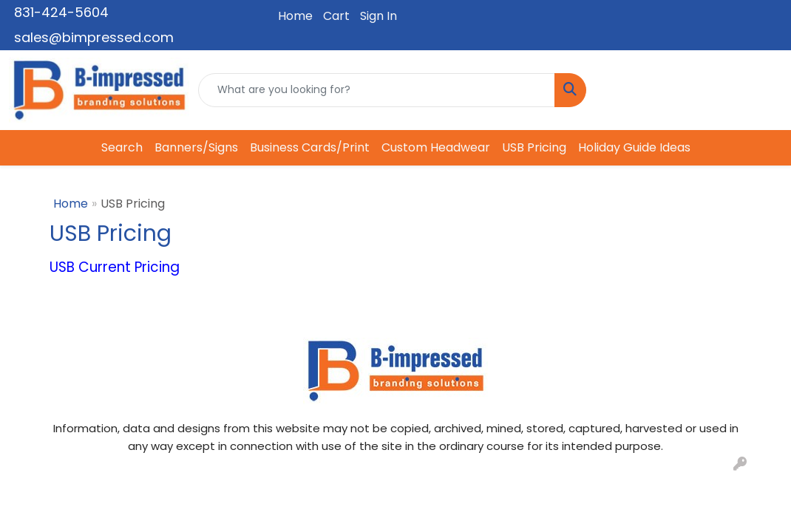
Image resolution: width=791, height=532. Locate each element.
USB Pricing (534, 147)
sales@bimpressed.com (94, 37)
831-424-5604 (61, 12)
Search (122, 147)
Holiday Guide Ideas (634, 147)
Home (295, 16)
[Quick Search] (377, 90)
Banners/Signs (196, 147)
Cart (336, 16)
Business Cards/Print (310, 147)
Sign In (378, 16)
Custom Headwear (436, 147)
